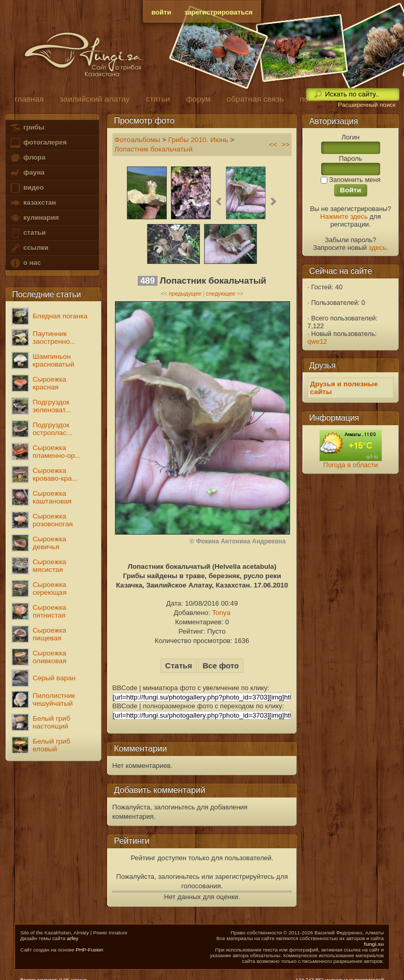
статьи (27, 233)
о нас (25, 263)
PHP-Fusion (89, 950)
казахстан (33, 203)
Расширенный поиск (366, 105)
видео (26, 188)
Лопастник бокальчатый (154, 149)
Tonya (221, 613)
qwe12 (318, 341)
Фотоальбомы (138, 140)
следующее (220, 293)
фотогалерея (38, 143)
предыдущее (185, 293)
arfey (73, 938)
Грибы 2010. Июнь (198, 140)
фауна (27, 173)
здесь (378, 248)
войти (161, 12)
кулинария (34, 218)
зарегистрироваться (219, 12)
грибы (27, 128)
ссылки (29, 248)
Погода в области (350, 465)
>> (285, 144)
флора (27, 158)
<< (273, 144)
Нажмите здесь (344, 216)
